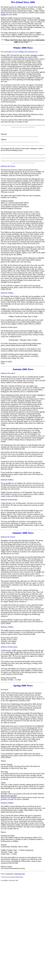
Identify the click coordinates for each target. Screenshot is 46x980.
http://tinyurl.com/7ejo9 (9, 796)
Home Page (9, 874)
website (3, 14)
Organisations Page (20, 874)
